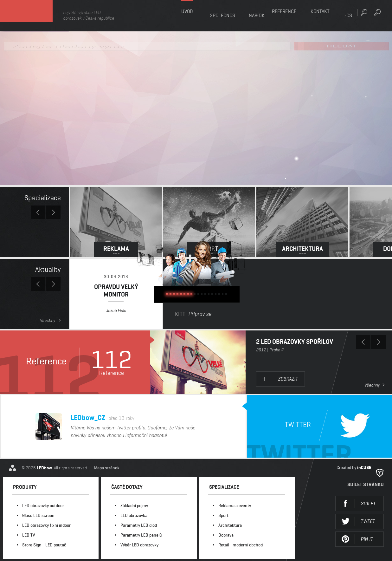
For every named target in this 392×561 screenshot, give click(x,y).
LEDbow (35, 16)
